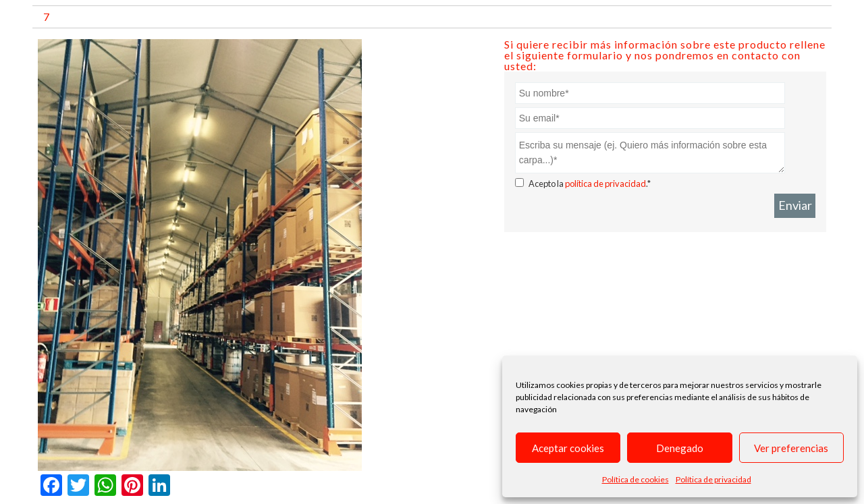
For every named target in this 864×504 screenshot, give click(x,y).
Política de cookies (636, 479)
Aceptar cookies (568, 448)
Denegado (680, 448)
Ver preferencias (791, 448)
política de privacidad (605, 184)
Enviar (795, 205)
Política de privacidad (713, 479)
